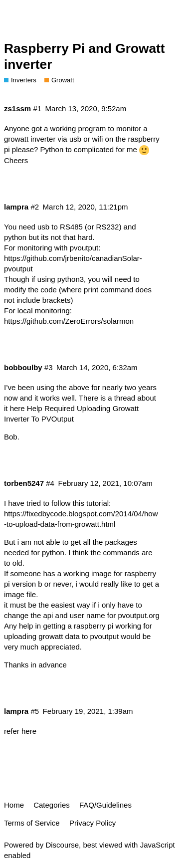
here (29, 731)
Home (14, 805)
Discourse (62, 845)
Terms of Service (32, 823)
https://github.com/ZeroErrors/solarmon (69, 321)
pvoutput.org (139, 615)
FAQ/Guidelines (105, 805)
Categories (52, 805)
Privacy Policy (93, 823)
